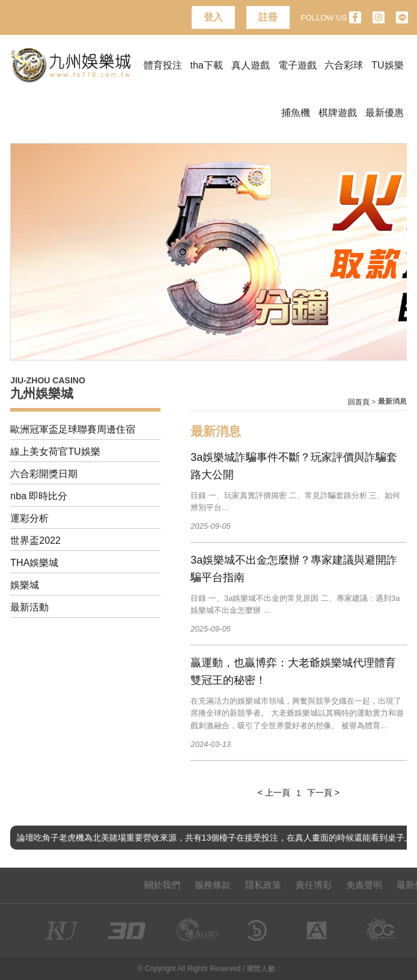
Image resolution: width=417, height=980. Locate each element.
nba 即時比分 (39, 496)
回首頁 (359, 402)
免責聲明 (364, 885)
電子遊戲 (297, 65)
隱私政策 (263, 885)
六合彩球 (344, 65)
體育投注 (163, 65)
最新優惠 (385, 113)
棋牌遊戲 (338, 113)
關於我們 (162, 885)
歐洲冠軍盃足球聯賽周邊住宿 (73, 429)
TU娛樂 (387, 65)
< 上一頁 (274, 793)
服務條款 (213, 885)
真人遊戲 (251, 65)
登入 (213, 17)
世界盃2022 (35, 540)
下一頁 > (323, 793)
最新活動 (29, 607)
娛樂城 (25, 585)
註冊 (268, 17)
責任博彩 (314, 885)
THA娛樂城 (34, 563)
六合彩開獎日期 (44, 474)
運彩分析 (29, 518)
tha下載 (207, 65)
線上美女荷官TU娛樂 (55, 452)
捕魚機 (296, 113)
